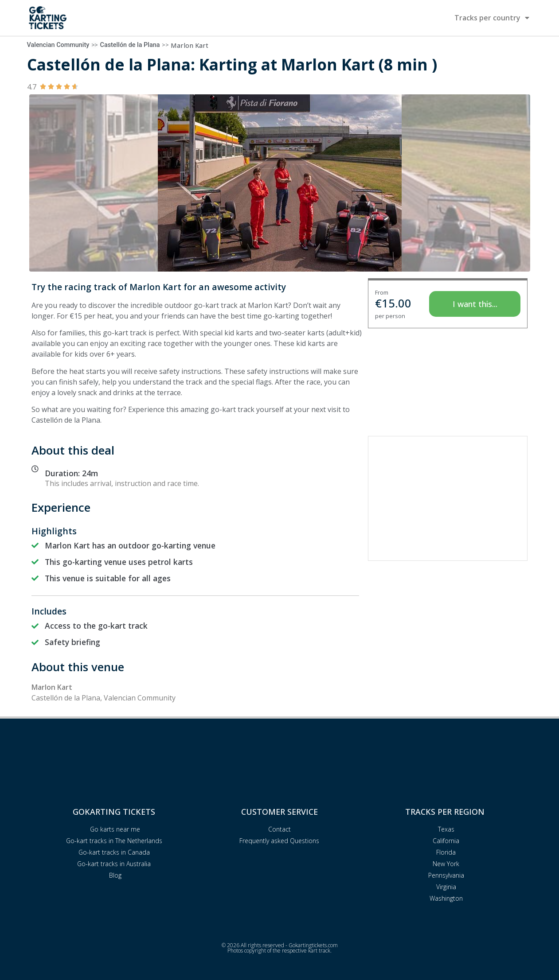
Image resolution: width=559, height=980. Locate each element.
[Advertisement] (448, 498)
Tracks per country (492, 18)
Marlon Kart (190, 45)
